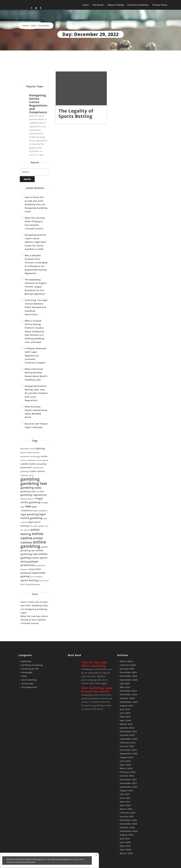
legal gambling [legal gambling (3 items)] (30, 514)
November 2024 (129, 694)
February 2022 (128, 772)
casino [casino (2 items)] (44, 456)
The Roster (98, 5)
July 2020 (125, 839)
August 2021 (127, 791)
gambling (26, 661)
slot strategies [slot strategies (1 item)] (36, 577)
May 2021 (125, 802)
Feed (35, 594)
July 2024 (125, 709)
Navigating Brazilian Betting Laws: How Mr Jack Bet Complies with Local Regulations (36, 393)
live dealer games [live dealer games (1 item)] (37, 526)
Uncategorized (29, 687)
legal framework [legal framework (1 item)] (41, 511)
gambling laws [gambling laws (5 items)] (31, 488)
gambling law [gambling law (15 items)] (34, 483)
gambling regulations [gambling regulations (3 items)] (34, 495)
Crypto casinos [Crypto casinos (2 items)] (37, 471)
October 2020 (127, 827)
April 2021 (126, 805)
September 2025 (129, 680)
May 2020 (125, 846)
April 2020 (126, 850)
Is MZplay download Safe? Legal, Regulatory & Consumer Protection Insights (35, 356)
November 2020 (129, 824)
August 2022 (127, 757)
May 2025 (125, 687)
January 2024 (127, 728)
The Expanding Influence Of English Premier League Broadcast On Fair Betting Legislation (36, 287)
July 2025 (125, 683)
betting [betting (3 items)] (40, 448)
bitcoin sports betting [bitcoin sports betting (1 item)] (30, 453)
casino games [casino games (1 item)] (43, 460)
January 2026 (127, 669)
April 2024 (126, 720)
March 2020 (126, 853)
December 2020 (129, 820)
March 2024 (126, 724)
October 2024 (127, 698)
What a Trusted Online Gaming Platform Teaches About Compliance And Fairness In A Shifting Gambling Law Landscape (35, 331)
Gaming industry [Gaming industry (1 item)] (28, 499)
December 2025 (129, 672)
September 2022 (129, 754)
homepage (27, 672)
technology (27, 683)
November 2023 (129, 731)
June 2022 (125, 761)
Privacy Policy (160, 5)
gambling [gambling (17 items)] (30, 479)
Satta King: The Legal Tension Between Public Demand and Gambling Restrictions (36, 307)
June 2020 (125, 842)
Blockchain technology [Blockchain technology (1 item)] (30, 456)
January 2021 (127, 816)
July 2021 (125, 794)
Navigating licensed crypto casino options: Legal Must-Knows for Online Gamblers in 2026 (36, 242)
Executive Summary (138, 5)
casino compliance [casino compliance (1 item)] (28, 460)
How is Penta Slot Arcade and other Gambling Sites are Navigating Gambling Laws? (36, 204)
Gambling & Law (30, 669)
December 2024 (129, 691)
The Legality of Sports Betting (76, 113)
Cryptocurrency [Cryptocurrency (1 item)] (27, 475)
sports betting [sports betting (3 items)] (29, 580)
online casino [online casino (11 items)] (32, 536)
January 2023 (127, 746)
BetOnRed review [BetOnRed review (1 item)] (28, 449)
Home (86, 5)
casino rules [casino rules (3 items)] (28, 464)
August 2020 (127, 835)
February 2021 (128, 813)
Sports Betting (29, 680)
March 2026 (126, 661)
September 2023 (129, 739)
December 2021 (129, 780)
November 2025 (129, 676)
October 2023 (127, 735)
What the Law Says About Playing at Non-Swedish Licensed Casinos (34, 620)
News (24, 676)
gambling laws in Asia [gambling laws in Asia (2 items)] (32, 491)
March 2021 (126, 809)
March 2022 (126, 768)
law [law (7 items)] (28, 506)
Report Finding (116, 5)
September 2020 (129, 831)
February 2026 (128, 665)
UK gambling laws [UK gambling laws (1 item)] (33, 584)
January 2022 (127, 776)
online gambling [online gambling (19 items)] (33, 544)
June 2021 (125, 798)
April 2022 (126, 765)
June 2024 (125, 713)
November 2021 (129, 783)
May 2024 (125, 717)
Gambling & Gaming (32, 665)
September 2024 (129, 702)
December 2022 (129, 750)
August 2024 (127, 706)
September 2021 (129, 787)
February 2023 (128, 743)
